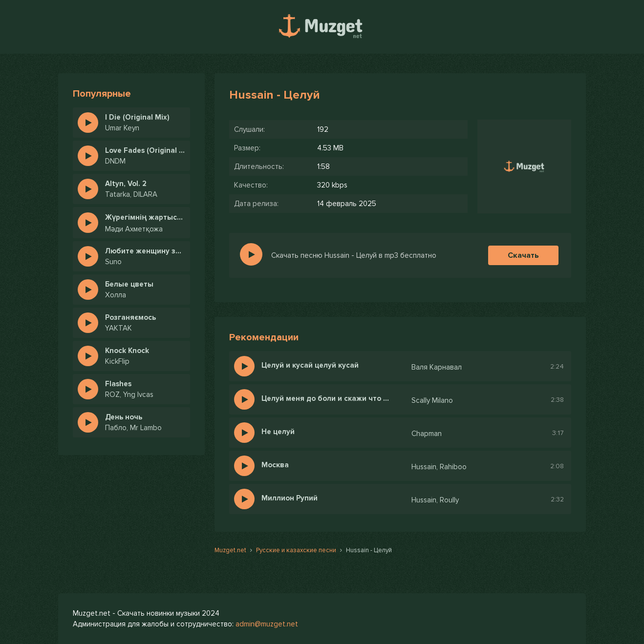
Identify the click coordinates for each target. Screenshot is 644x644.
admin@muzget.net (267, 624)
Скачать (523, 255)
